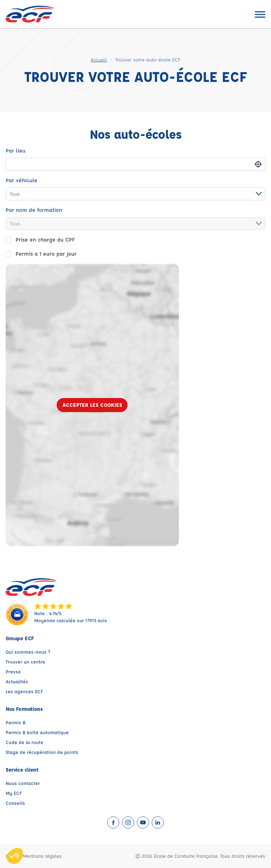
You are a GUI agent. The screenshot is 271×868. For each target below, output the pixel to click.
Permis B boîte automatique (37, 732)
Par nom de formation (34, 210)
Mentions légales (42, 856)
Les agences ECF (24, 691)
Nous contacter (23, 783)
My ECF (14, 793)
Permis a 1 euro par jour (46, 254)
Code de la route (25, 742)
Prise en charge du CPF (45, 240)
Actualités (17, 681)
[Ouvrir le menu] (260, 14)
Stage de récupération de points (42, 752)
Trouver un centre (25, 662)
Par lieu (16, 151)
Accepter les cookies (92, 405)
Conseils (15, 803)
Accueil (99, 60)
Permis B (16, 722)
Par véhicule (22, 180)
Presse (13, 671)
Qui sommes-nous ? (28, 652)
